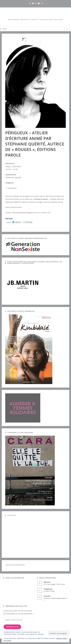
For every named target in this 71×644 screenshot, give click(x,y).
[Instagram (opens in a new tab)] (36, 3)
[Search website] (67, 29)
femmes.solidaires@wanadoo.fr (55, 599)
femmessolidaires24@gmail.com (25, 213)
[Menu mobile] (4, 29)
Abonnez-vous (12, 627)
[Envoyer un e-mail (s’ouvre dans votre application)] (42, 3)
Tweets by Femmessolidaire (15, 565)
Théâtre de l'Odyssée (13, 178)
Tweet (8, 222)
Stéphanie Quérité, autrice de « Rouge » (28, 202)
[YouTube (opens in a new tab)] (39, 3)
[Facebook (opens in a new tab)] (33, 3)
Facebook (12, 515)
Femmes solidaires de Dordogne (18, 196)
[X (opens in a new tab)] (30, 3)
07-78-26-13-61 (45, 213)
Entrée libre (12, 188)
